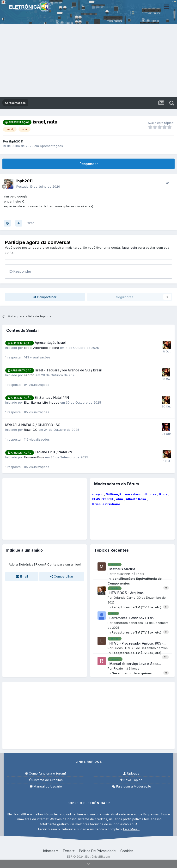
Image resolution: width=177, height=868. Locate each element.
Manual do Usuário (46, 786)
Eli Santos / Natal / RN (52, 398)
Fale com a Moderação (131, 786)
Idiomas (51, 851)
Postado (38, 186)
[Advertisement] (88, 61)
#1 (168, 183)
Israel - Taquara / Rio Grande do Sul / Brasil (68, 370)
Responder (89, 164)
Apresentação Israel (50, 343)
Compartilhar (45, 297)
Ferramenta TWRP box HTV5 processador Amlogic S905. (131, 618)
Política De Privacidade (97, 851)
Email (22, 576)
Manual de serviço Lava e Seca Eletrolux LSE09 (133, 664)
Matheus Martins (122, 569)
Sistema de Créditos (46, 780)
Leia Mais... (131, 829)
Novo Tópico (131, 780)
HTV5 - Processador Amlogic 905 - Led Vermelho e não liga (136, 644)
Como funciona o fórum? (46, 773)
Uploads (131, 773)
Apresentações (51, 146)
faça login (129, 247)
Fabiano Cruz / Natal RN (53, 452)
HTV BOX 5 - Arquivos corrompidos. (126, 593)
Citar (30, 223)
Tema (69, 851)
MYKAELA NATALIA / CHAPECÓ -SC (33, 425)
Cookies (127, 851)
